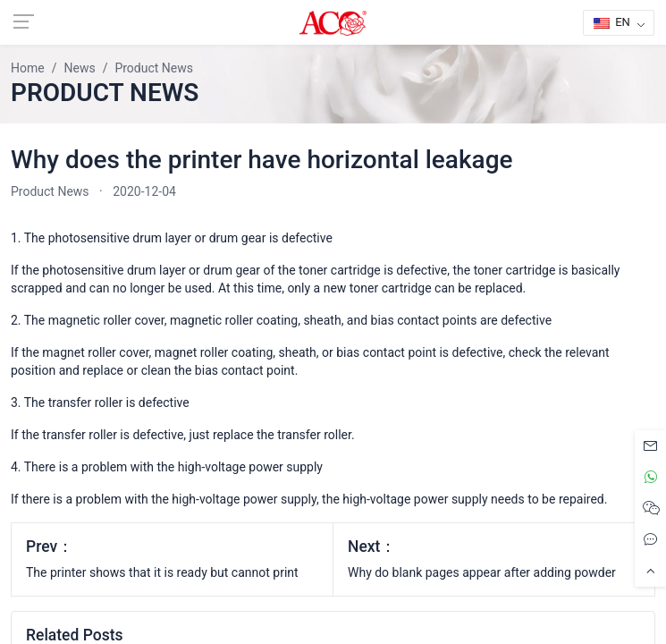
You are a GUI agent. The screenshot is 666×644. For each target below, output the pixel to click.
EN (612, 22)
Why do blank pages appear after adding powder (482, 572)
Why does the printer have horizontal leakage (262, 160)
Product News (50, 191)
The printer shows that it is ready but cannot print (162, 572)
